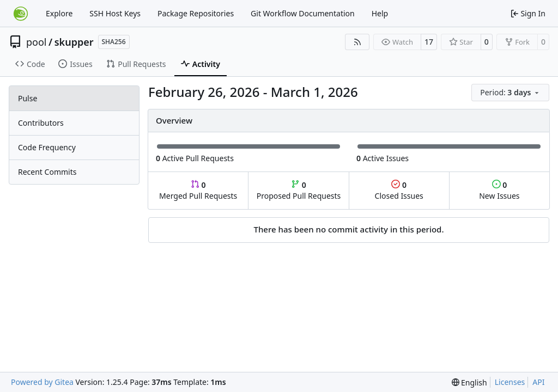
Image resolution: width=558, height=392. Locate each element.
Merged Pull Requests (198, 190)
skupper (74, 42)
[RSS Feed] (357, 42)
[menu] (510, 93)
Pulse (28, 98)
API (538, 382)
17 (429, 42)
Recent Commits (47, 172)
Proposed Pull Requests (299, 190)
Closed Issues (399, 190)
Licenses (510, 382)
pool (37, 42)
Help (380, 13)
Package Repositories (196, 13)
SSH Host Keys (115, 13)
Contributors (41, 123)
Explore (59, 13)
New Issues (499, 190)
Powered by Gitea (42, 382)
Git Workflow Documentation (303, 13)
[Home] (21, 14)
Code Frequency (47, 147)
